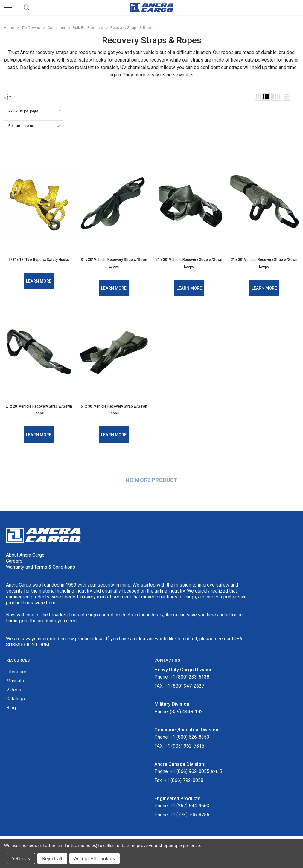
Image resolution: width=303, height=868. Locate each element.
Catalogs (16, 698)
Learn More (39, 281)
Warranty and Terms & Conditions (41, 566)
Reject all (52, 858)
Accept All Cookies (95, 858)
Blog (11, 707)
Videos (14, 689)
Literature (16, 671)
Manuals (15, 680)
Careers (14, 560)
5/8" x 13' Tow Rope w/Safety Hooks (39, 260)
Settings (21, 858)
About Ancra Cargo (25, 554)
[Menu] (8, 7)
